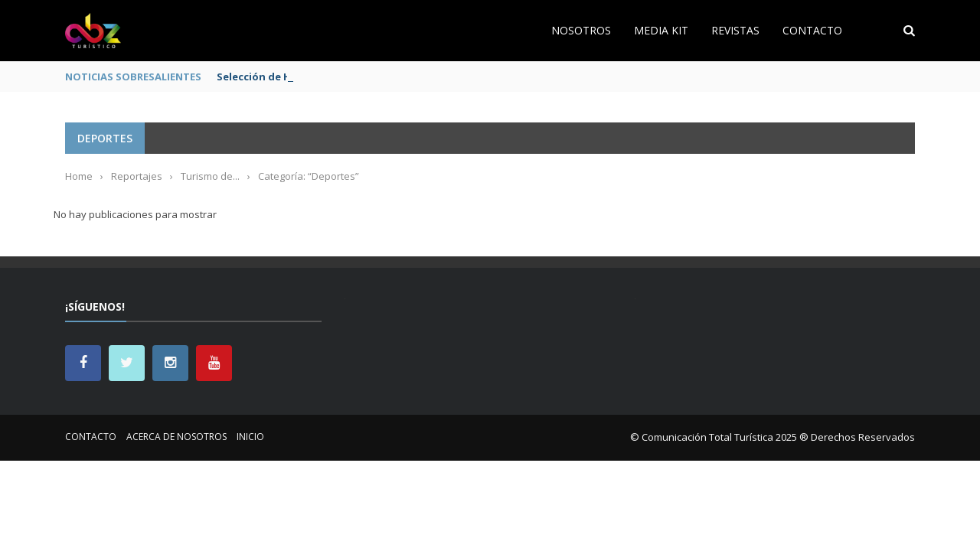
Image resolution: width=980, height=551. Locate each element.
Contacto (812, 30)
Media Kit (661, 30)
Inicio (250, 437)
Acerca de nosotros (176, 437)
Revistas (735, 30)
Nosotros (581, 30)
